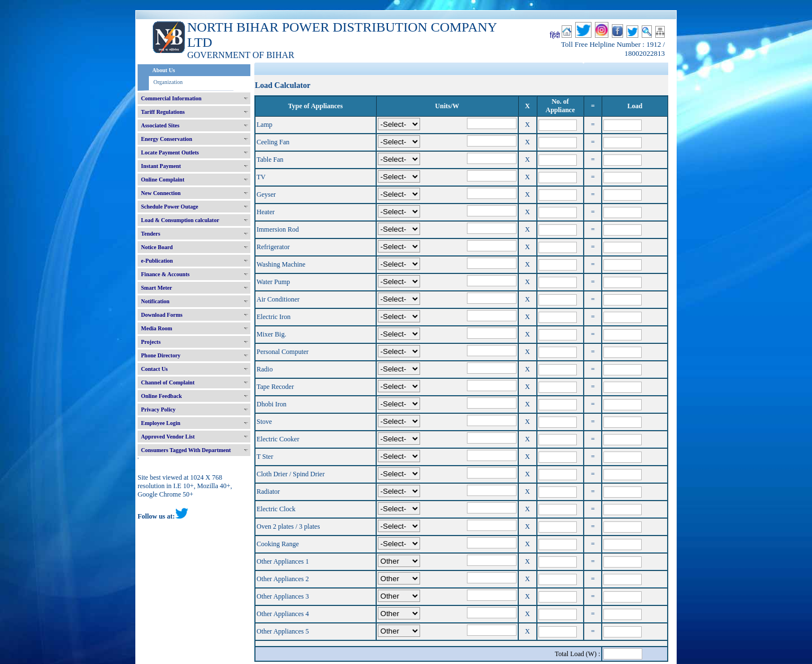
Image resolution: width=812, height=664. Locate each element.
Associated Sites (160, 125)
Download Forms (162, 315)
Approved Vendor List (168, 437)
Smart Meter (156, 288)
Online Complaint (163, 180)
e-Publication (157, 261)
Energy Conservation (167, 139)
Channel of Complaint (168, 382)
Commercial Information (171, 98)
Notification (155, 301)
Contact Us (155, 369)
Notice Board (157, 247)
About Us (164, 70)
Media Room (156, 328)
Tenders (151, 234)
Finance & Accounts (165, 274)
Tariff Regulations (163, 112)
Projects (151, 342)
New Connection (161, 193)
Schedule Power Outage (169, 207)
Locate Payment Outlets (170, 152)
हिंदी (555, 36)
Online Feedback (162, 396)
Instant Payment (161, 166)
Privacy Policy (158, 410)
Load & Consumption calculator (180, 220)
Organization (168, 82)
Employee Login (161, 423)
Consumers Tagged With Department (186, 450)
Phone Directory (161, 355)
